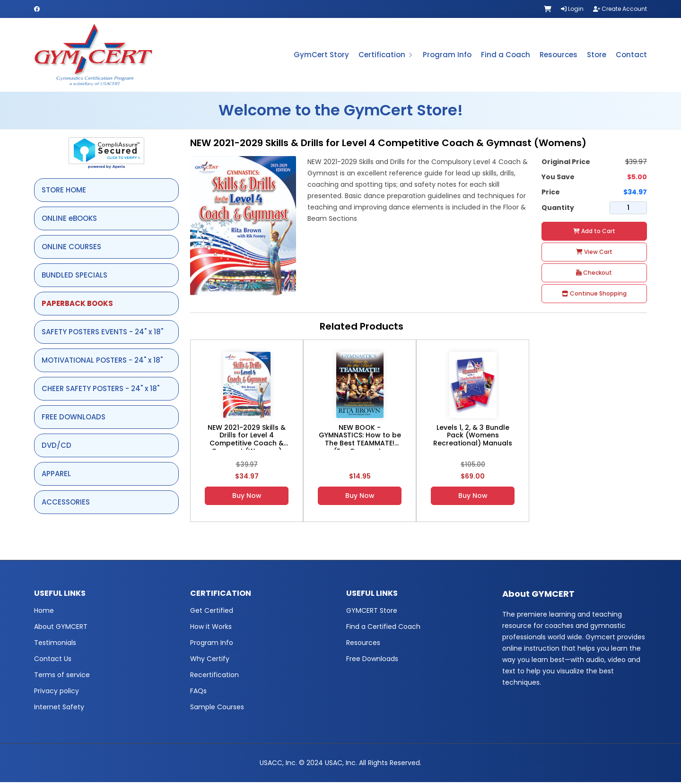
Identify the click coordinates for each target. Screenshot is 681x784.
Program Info (447, 56)
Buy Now (247, 497)
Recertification (214, 677)
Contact (631, 56)
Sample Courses (217, 709)
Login (572, 9)
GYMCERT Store (372, 612)
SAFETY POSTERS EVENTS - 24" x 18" (102, 333)
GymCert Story (321, 56)
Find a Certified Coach (383, 628)
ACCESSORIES (66, 503)
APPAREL (56, 475)
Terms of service (62, 677)
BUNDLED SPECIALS (74, 276)
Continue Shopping (594, 295)
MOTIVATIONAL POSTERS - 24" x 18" (102, 362)
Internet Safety (59, 709)
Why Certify (210, 661)
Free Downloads (372, 661)
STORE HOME (64, 191)
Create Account (620, 9)
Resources (559, 56)
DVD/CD (57, 447)
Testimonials (55, 645)
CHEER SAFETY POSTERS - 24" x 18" (100, 390)
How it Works (211, 628)
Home (44, 612)
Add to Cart (594, 232)
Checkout (594, 274)
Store (597, 56)
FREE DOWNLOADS (74, 418)
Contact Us (53, 661)
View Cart (594, 253)
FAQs (198, 693)
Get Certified (212, 612)
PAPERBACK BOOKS (77, 305)
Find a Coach (506, 56)
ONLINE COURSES (71, 248)
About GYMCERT (61, 628)
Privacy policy (57, 693)
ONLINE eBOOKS (69, 220)
